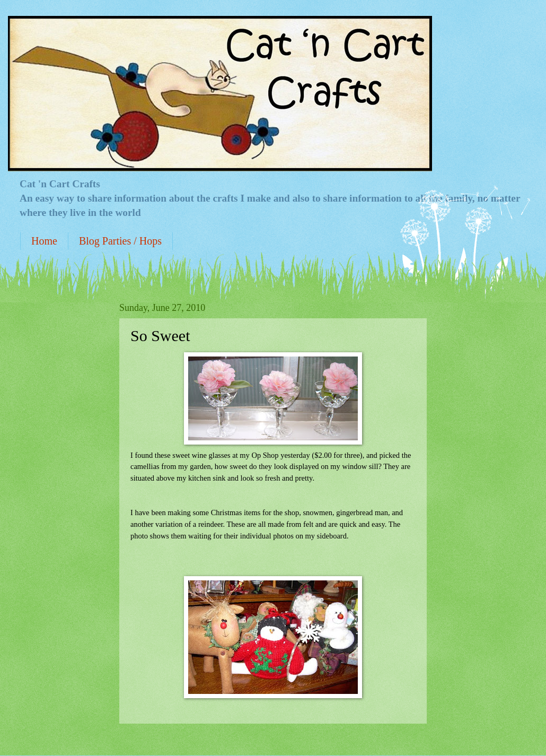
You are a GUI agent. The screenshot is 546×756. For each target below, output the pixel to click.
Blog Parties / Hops (120, 241)
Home (44, 241)
